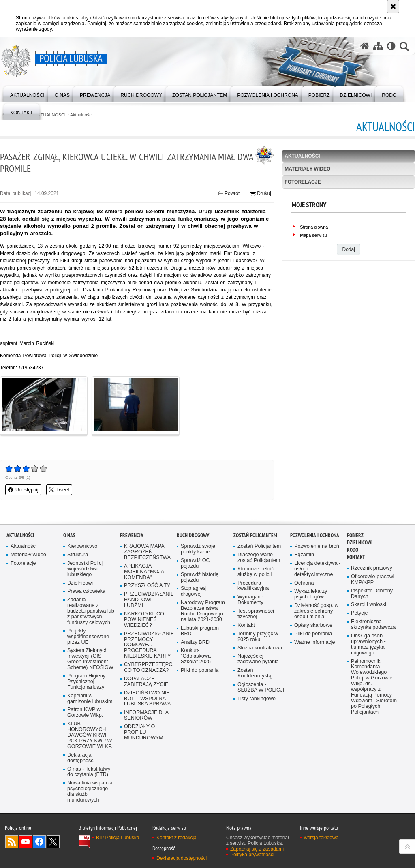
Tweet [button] (59, 490)
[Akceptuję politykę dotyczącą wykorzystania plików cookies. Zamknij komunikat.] (393, 6)
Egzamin (304, 555)
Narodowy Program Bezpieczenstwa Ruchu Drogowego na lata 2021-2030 (203, 611)
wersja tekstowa (321, 838)
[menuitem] (27, 93)
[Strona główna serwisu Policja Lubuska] (365, 46)
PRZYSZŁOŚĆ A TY (147, 586)
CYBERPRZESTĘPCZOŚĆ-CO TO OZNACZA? (148, 668)
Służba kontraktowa (260, 648)
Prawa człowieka (86, 591)
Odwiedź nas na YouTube (26, 842)
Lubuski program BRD (200, 631)
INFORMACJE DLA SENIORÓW (146, 715)
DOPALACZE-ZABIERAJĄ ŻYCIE (146, 682)
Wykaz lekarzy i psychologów (312, 594)
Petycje (359, 613)
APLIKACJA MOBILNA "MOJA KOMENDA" (144, 572)
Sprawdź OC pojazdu (195, 563)
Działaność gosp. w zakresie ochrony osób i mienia (316, 611)
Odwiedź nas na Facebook (39, 842)
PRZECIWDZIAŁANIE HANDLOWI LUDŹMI (148, 600)
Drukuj (260, 193)
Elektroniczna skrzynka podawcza (373, 625)
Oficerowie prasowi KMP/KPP (373, 580)
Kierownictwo (82, 546)
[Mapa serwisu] (378, 46)
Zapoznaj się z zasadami (257, 849)
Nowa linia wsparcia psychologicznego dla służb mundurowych (90, 792)
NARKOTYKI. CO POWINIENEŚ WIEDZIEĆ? (144, 620)
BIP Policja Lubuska (118, 838)
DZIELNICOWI (360, 543)
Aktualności (81, 115)
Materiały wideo (307, 169)
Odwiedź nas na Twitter (53, 842)
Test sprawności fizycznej (256, 614)
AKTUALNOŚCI (50, 115)
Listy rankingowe (257, 699)
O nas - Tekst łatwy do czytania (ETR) (89, 772)
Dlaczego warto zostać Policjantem (259, 558)
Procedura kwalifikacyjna (253, 586)
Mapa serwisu (313, 235)
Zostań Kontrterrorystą (255, 673)
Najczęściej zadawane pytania (258, 659)
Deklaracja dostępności (81, 758)
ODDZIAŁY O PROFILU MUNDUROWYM (144, 732)
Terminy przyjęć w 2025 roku (258, 637)
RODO (353, 550)
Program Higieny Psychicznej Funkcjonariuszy (86, 682)
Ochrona (304, 583)
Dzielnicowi (80, 583)
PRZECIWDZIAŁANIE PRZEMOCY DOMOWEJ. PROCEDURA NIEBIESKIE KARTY (148, 645)
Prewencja (132, 535)
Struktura (78, 555)
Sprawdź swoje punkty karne (198, 549)
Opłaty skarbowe (313, 625)
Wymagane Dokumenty (250, 600)
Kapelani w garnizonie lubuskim (90, 699)
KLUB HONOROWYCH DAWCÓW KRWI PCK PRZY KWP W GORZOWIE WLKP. (90, 735)
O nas (69, 535)
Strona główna (314, 227)
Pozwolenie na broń (317, 546)
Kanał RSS (12, 842)
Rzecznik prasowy (372, 568)
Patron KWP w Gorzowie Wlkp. (85, 713)
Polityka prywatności (252, 855)
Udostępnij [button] (23, 490)
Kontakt (246, 625)
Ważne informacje (315, 642)
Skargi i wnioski (369, 605)
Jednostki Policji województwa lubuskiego (86, 569)
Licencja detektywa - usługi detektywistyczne (317, 569)
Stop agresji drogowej (194, 591)
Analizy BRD (195, 642)
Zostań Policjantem (255, 535)
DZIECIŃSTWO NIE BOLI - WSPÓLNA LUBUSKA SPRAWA (148, 699)
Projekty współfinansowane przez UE (88, 637)
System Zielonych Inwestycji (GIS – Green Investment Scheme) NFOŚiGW (90, 659)
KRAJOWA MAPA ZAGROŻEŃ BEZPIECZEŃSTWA (147, 552)
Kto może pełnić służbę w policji (256, 572)
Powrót (229, 193)
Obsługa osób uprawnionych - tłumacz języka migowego (368, 644)
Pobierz (355, 535)
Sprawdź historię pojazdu (200, 578)
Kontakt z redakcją (176, 838)
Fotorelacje (303, 182)
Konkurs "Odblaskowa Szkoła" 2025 (196, 656)
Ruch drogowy (193, 535)
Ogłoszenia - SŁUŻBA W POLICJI (261, 687)
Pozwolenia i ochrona (315, 535)
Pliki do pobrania (200, 670)
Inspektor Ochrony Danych (372, 594)
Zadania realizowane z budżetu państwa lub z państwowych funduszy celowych (91, 611)
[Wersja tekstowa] (391, 46)
